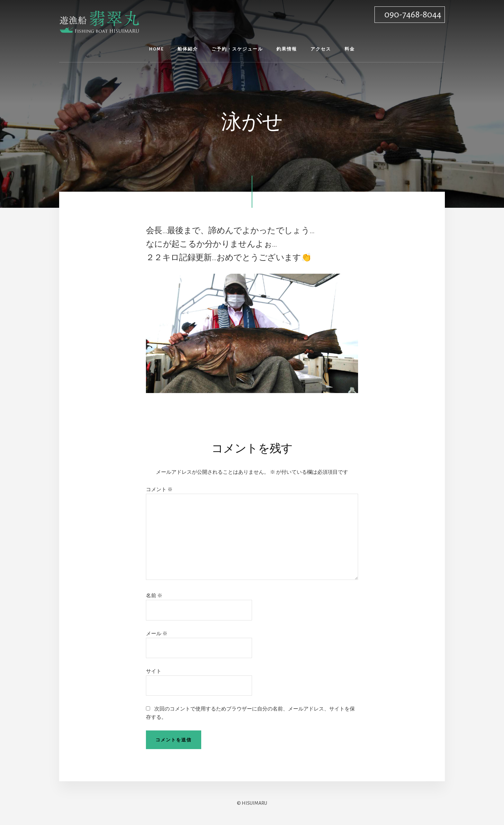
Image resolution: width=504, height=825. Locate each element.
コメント (159, 490)
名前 (154, 596)
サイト (154, 671)
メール (157, 634)
